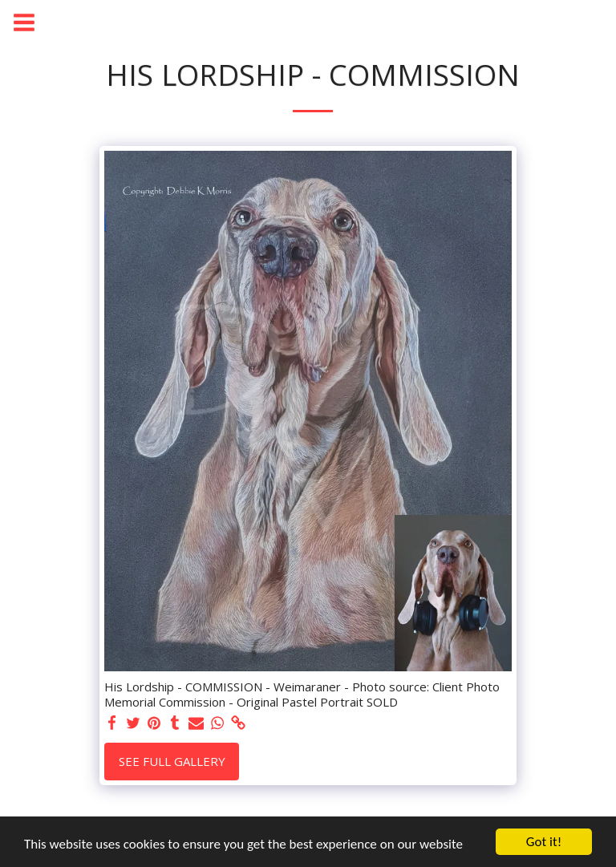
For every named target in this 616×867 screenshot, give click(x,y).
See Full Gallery (172, 761)
